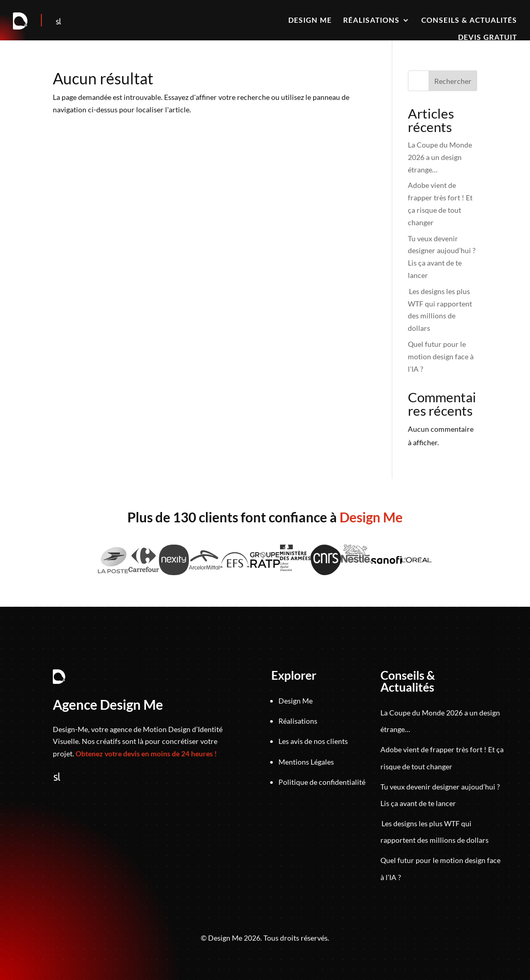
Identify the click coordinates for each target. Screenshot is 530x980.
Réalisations (371, 20)
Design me (310, 20)
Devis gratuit (488, 38)
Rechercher (453, 81)
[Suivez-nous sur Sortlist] (58, 21)
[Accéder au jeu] (42, 21)
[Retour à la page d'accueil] (21, 21)
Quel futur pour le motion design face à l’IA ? (441, 356)
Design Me (296, 701)
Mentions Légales (306, 762)
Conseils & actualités (469, 20)
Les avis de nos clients (313, 741)
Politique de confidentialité (322, 782)
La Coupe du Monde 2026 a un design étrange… (440, 157)
